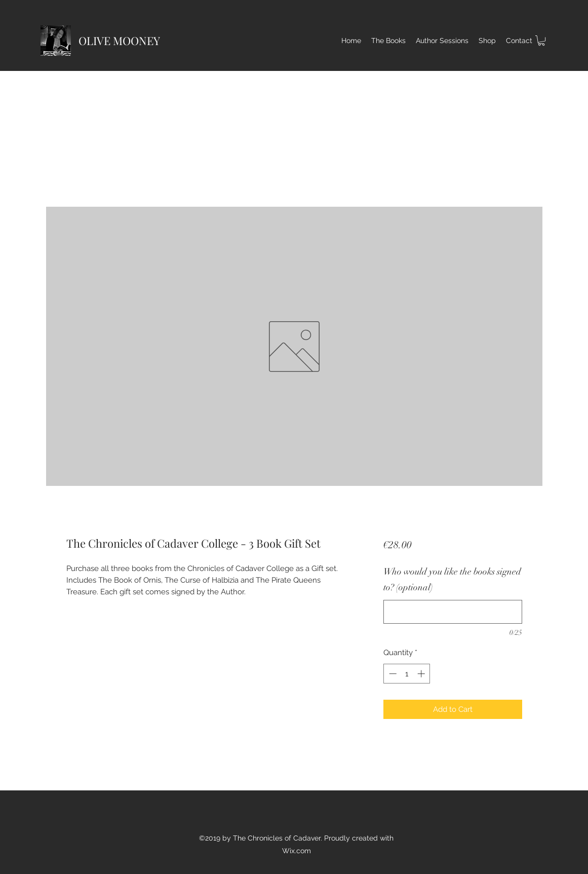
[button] (541, 41)
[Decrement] (392, 674)
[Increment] (422, 674)
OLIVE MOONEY (119, 41)
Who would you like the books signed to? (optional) (452, 580)
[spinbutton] (407, 674)
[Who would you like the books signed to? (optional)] (453, 612)
